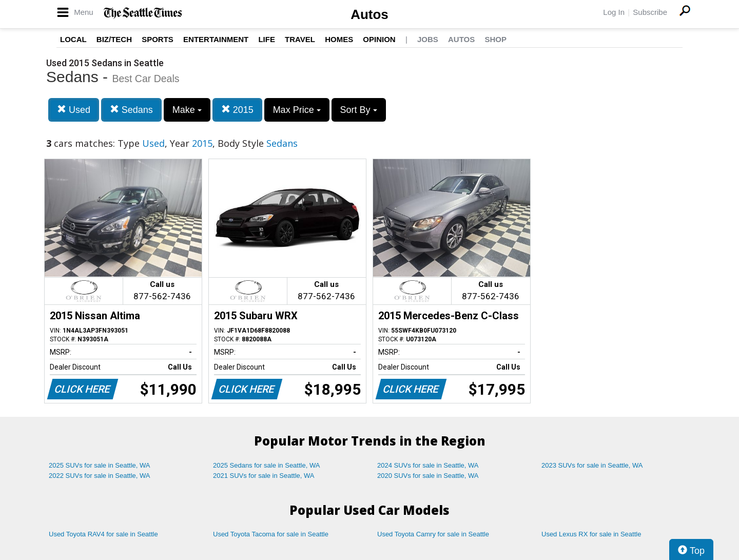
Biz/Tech (114, 39)
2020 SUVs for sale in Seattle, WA (428, 476)
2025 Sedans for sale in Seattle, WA (266, 465)
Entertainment (216, 39)
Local (73, 39)
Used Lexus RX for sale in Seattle (591, 534)
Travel (300, 39)
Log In (614, 12)
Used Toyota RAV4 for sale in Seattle (103, 534)
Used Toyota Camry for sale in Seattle (433, 534)
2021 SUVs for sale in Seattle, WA (264, 476)
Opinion (379, 39)
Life (267, 39)
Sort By (359, 110)
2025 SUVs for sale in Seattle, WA (100, 465)
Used (74, 110)
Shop (495, 39)
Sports (158, 39)
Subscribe (650, 12)
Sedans (131, 110)
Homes (339, 39)
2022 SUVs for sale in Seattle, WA (100, 476)
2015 (237, 110)
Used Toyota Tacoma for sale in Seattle (271, 534)
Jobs (428, 39)
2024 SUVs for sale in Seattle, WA (428, 465)
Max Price (297, 110)
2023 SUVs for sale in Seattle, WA (592, 465)
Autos (369, 14)
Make (187, 110)
